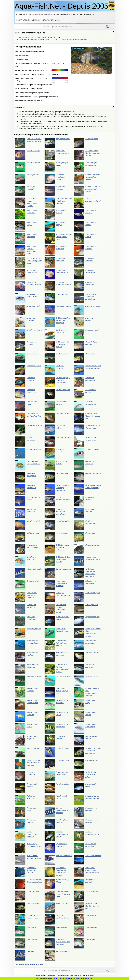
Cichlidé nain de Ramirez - (56, 669)
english (111, 4)
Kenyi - (27, 836)
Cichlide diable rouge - (87, 179)
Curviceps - (57, 597)
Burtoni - (58, 501)
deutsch (111, 2)
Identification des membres (28, 20)
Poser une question (86, 14)
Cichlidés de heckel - (28, 143)
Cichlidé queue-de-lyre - (86, 693)
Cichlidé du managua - (87, 752)
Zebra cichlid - (56, 633)
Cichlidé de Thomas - (87, 191)
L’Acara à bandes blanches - (87, 155)
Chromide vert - (28, 466)
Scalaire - (87, 836)
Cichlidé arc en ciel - (57, 549)
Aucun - (57, 621)
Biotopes (72, 14)
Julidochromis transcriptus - (85, 573)
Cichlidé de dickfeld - (58, 561)
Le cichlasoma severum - (27, 549)
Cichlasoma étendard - (87, 370)
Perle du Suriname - (57, 489)
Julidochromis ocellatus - (55, 609)
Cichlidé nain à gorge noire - (29, 262)
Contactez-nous (47, 20)
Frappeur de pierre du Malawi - (87, 633)
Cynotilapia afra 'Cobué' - (87, 418)
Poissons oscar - (28, 286)
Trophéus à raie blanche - (87, 908)
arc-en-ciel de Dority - (87, 489)
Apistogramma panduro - (26, 250)
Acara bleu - (57, 155)
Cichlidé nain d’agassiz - (26, 203)
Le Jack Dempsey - (57, 382)
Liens (57, 20)
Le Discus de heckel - (29, 884)
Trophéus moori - (27, 920)
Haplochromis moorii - (87, 430)
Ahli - (58, 860)
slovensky (111, 9)
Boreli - (87, 203)
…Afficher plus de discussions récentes (73, 40)
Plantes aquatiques (59, 14)
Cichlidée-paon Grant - (58, 322)
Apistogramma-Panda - (58, 238)
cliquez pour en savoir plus (84, 978)
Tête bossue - (26, 872)
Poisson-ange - (28, 848)
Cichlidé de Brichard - (58, 346)
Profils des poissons (41, 14)
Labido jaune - (26, 597)
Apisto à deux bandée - (58, 203)
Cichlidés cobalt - (56, 645)
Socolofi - (56, 836)
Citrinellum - (55, 179)
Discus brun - (55, 872)
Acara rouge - (55, 513)
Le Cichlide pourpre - (87, 776)
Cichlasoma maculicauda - (57, 944)
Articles (27, 14)
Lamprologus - (56, 693)
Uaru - (57, 920)
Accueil (19, 14)
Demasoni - (56, 812)
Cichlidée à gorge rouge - (57, 896)
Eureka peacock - (86, 298)
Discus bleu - (87, 872)
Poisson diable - (28, 860)
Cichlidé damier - (87, 561)
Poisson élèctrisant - (28, 764)
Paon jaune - (58, 286)
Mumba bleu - (56, 585)
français (111, 7)
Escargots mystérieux (37, 37)
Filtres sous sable (35, 40)
